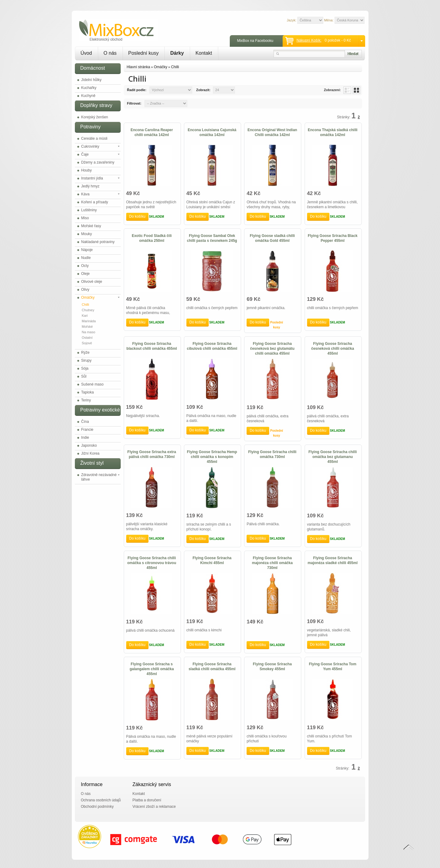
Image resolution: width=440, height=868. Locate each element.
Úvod (86, 53)
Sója (85, 368)
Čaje (85, 154)
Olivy (85, 290)
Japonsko (89, 445)
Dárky (177, 53)
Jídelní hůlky (92, 80)
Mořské (87, 327)
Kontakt (204, 53)
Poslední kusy (144, 53)
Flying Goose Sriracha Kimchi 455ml (212, 560)
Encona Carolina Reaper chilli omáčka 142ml (152, 132)
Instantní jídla (92, 178)
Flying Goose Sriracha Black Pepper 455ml (333, 238)
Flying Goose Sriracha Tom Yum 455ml (333, 667)
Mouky (87, 234)
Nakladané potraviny (98, 242)
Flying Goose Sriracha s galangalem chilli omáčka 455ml (152, 669)
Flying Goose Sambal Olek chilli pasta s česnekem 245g (212, 238)
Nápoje (87, 250)
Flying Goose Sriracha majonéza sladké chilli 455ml (333, 560)
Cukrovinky (90, 146)
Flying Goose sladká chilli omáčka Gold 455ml (272, 238)
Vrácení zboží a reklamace (154, 807)
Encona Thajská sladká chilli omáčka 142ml (333, 132)
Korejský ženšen (95, 117)
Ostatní (87, 338)
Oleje (86, 274)
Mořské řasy (91, 226)
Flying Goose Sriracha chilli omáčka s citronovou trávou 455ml (152, 563)
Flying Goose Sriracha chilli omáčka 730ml (272, 454)
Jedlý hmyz (90, 186)
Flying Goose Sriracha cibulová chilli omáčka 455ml (212, 346)
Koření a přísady (95, 202)
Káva (85, 194)
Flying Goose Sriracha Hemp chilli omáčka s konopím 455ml (212, 457)
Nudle (86, 258)
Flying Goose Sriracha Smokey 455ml (272, 667)
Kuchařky (89, 88)
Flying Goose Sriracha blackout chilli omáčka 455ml (152, 346)
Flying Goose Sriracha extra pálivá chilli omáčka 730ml (152, 454)
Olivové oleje (92, 282)
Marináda (89, 321)
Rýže (85, 353)
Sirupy (86, 360)
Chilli (86, 305)
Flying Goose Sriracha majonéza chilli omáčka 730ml (272, 563)
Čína (85, 422)
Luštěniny (89, 210)
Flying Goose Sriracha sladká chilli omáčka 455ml (212, 667)
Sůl (84, 376)
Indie (85, 438)
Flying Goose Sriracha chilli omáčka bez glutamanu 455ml (333, 457)
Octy (85, 266)
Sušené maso (92, 384)
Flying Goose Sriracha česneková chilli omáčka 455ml (332, 349)
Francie (87, 430)
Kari (85, 316)
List (347, 90)
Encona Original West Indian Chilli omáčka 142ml (272, 132)
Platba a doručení (147, 800)
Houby (87, 170)
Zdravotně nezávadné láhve (99, 477)
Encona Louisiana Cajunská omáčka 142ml (212, 132)
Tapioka (88, 392)
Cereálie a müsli (94, 139)
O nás (110, 53)
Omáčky (88, 297)
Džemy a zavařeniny (98, 162)
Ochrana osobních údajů (101, 800)
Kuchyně (88, 96)
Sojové (87, 343)
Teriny (86, 400)
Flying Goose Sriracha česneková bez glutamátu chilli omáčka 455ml (272, 349)
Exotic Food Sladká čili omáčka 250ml (152, 238)
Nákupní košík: (309, 40)
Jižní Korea (90, 453)
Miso (85, 218)
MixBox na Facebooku (255, 41)
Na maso (89, 332)
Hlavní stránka (139, 67)
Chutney (88, 310)
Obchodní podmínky (97, 807)
